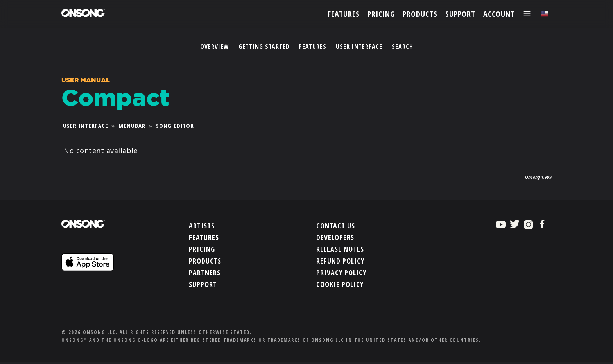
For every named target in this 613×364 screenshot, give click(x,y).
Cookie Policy (340, 283)
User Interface (359, 47)
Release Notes (340, 248)
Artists (202, 225)
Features (313, 47)
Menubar (132, 126)
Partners (205, 272)
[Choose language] (545, 14)
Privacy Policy (341, 272)
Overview (215, 47)
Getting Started (264, 47)
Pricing (202, 248)
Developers (335, 237)
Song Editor (175, 126)
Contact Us (336, 225)
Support (203, 283)
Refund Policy (340, 260)
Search (402, 47)
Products (205, 260)
